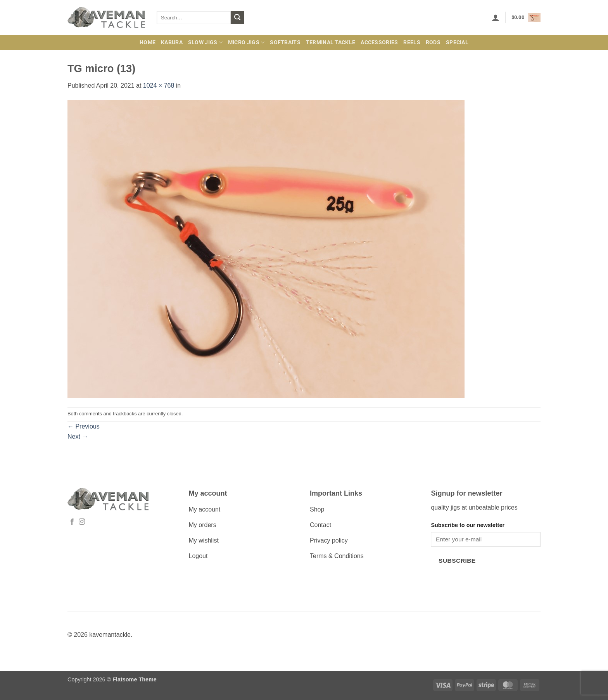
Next (78, 436)
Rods (433, 42)
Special (457, 42)
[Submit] (237, 17)
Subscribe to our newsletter (468, 525)
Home (148, 42)
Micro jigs (246, 42)
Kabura (172, 42)
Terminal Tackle (331, 42)
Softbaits (285, 42)
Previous (84, 426)
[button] (496, 17)
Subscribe (457, 561)
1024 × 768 (159, 86)
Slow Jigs (205, 42)
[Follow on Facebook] (72, 522)
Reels (412, 42)
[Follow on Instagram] (82, 522)
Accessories (379, 42)
